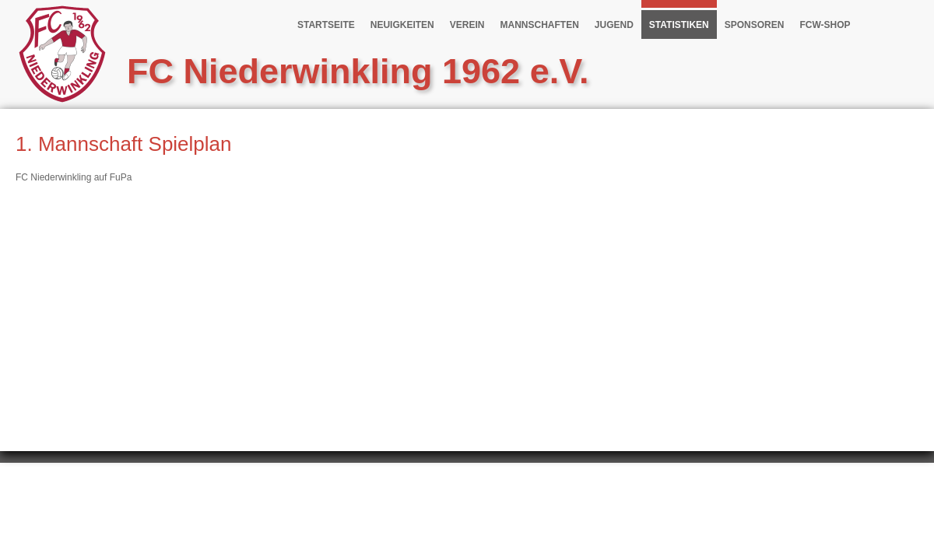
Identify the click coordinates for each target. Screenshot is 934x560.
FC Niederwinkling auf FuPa (74, 177)
